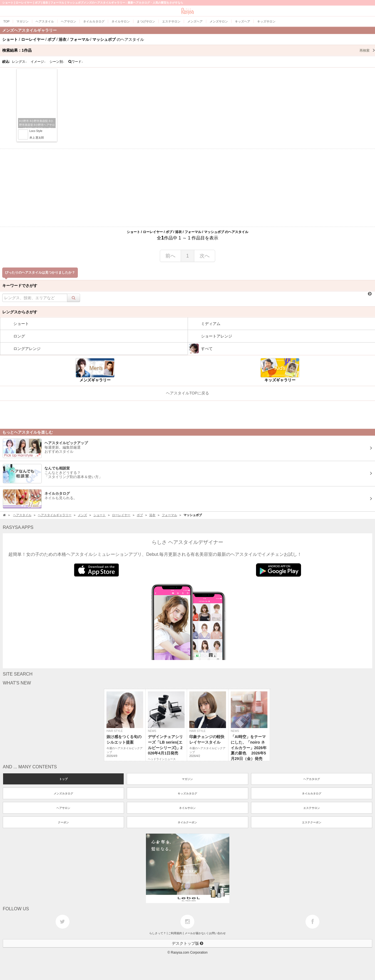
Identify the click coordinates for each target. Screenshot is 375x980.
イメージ (38, 62)
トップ (63, 779)
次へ (205, 256)
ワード (76, 62)
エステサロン (312, 808)
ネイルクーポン (187, 822)
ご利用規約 (175, 933)
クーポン (63, 822)
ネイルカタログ (312, 793)
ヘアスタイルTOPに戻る (187, 393)
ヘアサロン (63, 808)
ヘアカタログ (312, 779)
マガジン (187, 779)
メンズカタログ (63, 793)
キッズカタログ (187, 793)
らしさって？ (158, 933)
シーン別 (57, 62)
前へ (170, 256)
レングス (19, 62)
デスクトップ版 (188, 943)
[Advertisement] (188, 188)
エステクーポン (312, 822)
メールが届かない (196, 933)
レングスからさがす (20, 312)
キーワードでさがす (20, 286)
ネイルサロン (187, 808)
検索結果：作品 (189, 50)
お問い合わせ (217, 933)
